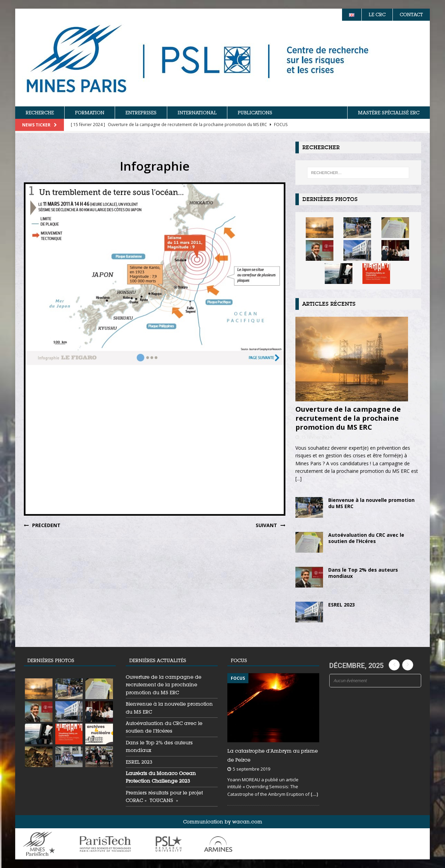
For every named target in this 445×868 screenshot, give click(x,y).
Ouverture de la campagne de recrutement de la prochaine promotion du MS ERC (348, 418)
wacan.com (247, 822)
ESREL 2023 (342, 605)
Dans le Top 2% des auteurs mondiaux (363, 573)
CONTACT (411, 15)
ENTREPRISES (141, 113)
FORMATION (90, 113)
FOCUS (239, 660)
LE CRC (377, 15)
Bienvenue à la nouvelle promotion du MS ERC (371, 503)
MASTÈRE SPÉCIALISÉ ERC (389, 113)
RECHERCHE (40, 113)
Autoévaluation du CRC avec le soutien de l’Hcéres (366, 538)
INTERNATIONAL (197, 113)
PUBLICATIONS (255, 113)
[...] (299, 479)
